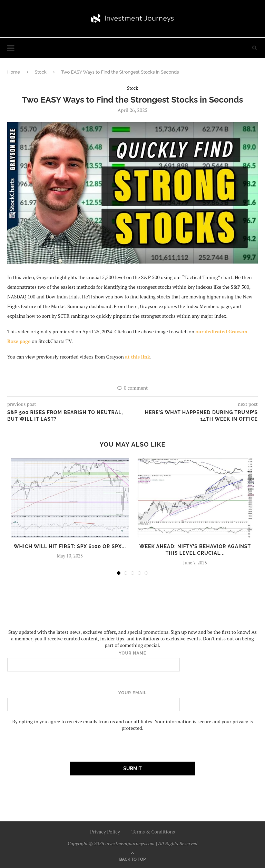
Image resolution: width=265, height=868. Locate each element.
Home (14, 72)
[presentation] (60, 745)
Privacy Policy (105, 832)
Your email (132, 701)
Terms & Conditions (153, 832)
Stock (40, 72)
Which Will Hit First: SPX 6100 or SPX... (70, 546)
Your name (132, 661)
